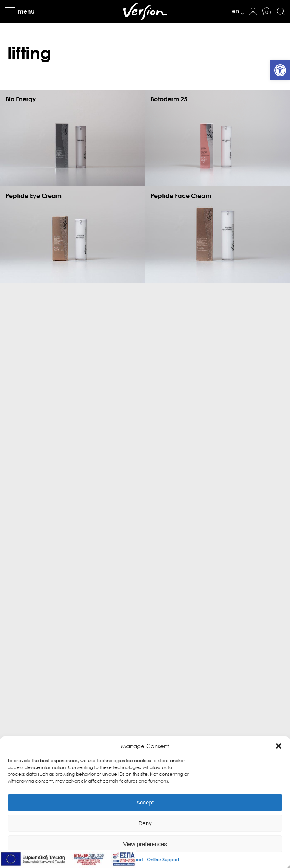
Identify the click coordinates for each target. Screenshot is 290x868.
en (235, 11)
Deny (145, 823)
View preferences (145, 844)
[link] (280, 70)
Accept (145, 802)
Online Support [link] (163, 859)
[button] (279, 746)
